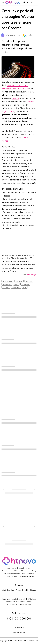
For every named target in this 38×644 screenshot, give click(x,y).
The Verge (32, 274)
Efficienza (25, 284)
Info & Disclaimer (8, 590)
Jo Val (7, 35)
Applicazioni (7, 281)
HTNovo (20, 641)
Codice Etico (27, 604)
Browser (19, 281)
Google (15, 98)
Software (16, 287)
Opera (11, 111)
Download (7, 284)
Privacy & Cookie (22, 590)
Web (25, 287)
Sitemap (33, 590)
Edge (4, 111)
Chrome (30, 102)
